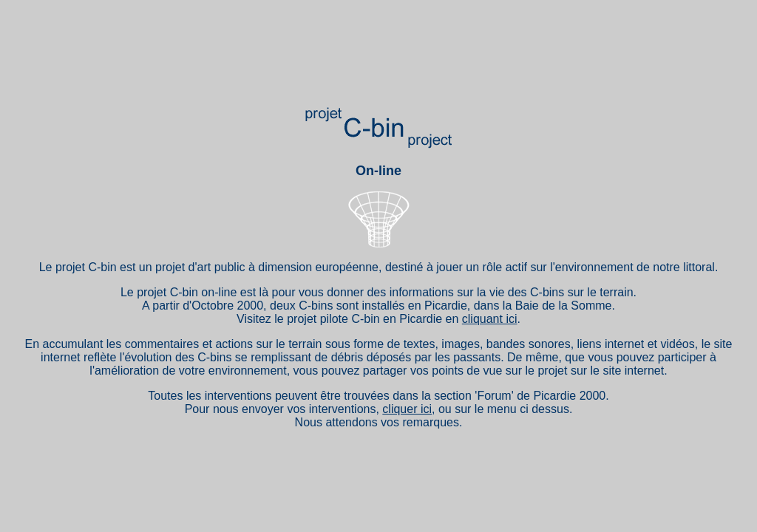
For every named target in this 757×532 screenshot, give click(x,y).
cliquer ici (407, 409)
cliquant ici (490, 319)
